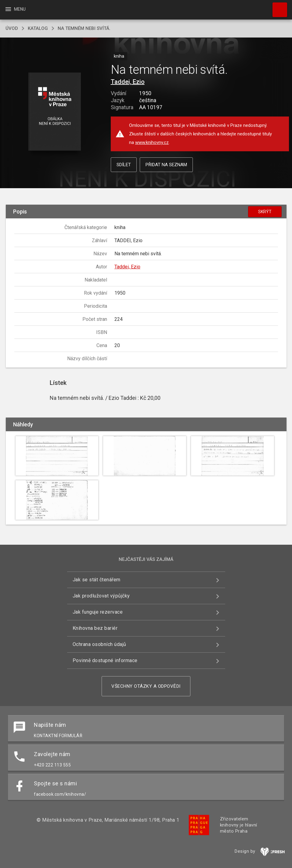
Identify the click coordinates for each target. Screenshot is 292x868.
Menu (15, 9)
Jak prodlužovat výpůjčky (101, 596)
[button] (55, 112)
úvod (12, 28)
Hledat (277, 7)
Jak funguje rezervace (98, 612)
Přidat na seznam (166, 165)
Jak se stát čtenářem (97, 580)
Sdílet (124, 165)
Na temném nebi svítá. (84, 28)
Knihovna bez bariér (95, 628)
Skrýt (265, 212)
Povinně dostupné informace (105, 660)
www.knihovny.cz (152, 142)
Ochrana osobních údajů (99, 644)
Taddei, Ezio (128, 82)
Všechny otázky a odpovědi (146, 686)
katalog (38, 28)
